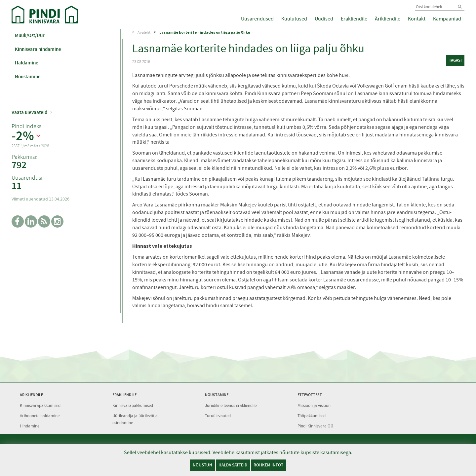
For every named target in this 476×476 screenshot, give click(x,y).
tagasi (455, 60)
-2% (23, 136)
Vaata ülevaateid (29, 112)
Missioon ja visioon (314, 405)
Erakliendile (354, 19)
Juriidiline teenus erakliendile (231, 405)
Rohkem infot (268, 465)
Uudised (324, 19)
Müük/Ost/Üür (30, 35)
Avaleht (144, 32)
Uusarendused (257, 19)
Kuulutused (294, 19)
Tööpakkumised (312, 416)
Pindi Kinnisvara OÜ (315, 426)
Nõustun (202, 465)
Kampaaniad (447, 19)
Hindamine (30, 426)
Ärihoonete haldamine (40, 416)
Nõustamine (28, 77)
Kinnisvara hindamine (38, 49)
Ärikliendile (388, 19)
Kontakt (417, 19)
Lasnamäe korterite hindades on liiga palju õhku (205, 32)
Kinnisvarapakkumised (40, 405)
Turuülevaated (218, 416)
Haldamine (27, 63)
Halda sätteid (233, 465)
